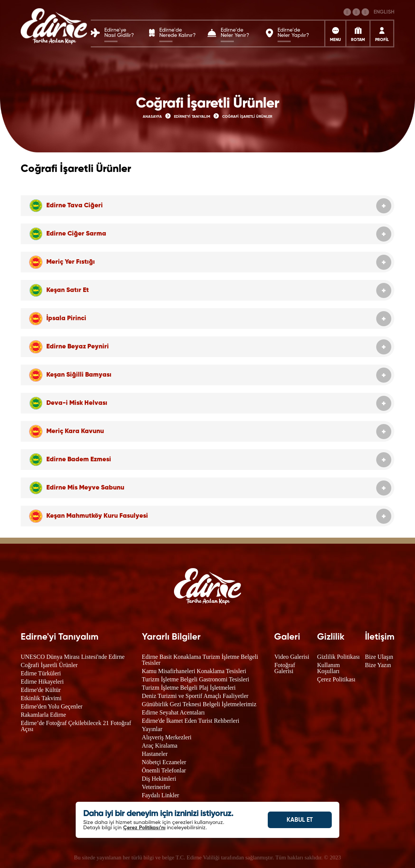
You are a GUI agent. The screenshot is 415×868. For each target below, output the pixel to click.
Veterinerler (156, 787)
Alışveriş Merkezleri (167, 737)
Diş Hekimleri (159, 779)
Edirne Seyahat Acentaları (173, 712)
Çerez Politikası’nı (144, 828)
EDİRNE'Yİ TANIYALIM (192, 117)
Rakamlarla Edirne (43, 715)
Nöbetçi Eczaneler (164, 762)
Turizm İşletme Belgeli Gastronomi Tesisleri (196, 679)
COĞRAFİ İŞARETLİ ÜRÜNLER (247, 117)
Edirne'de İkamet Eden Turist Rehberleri (191, 721)
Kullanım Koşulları (328, 668)
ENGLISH (384, 12)
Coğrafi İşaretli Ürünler (49, 665)
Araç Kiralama (160, 746)
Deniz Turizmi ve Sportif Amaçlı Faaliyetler (195, 696)
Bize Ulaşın (379, 657)
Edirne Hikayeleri (42, 682)
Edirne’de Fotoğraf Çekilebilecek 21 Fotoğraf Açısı (76, 726)
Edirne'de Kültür (41, 690)
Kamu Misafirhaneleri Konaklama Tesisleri (194, 671)
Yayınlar (152, 729)
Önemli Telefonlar (164, 770)
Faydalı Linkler (161, 795)
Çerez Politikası (336, 679)
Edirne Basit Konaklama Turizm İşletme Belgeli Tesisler (200, 660)
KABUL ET (300, 820)
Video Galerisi (292, 657)
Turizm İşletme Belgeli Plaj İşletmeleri (189, 688)
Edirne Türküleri (41, 673)
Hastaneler (155, 754)
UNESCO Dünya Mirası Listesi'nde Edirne (73, 657)
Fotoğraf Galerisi (285, 668)
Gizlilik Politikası (338, 657)
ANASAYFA (152, 117)
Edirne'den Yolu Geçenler (52, 706)
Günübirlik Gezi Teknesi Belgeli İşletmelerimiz (199, 704)
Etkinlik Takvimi (41, 698)
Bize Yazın (378, 665)
